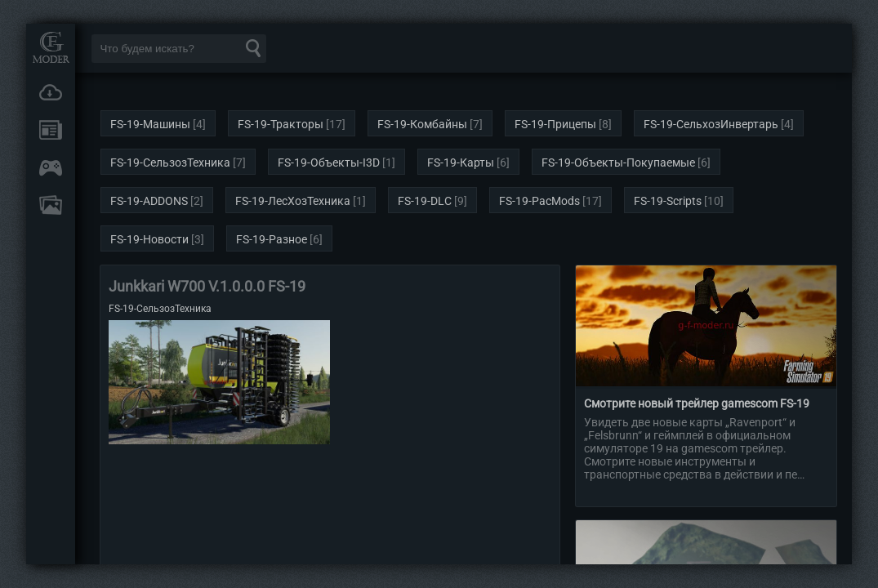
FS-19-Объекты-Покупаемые (618, 163)
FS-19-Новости (149, 239)
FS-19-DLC (425, 201)
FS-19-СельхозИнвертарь (711, 124)
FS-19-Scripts (668, 201)
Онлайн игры (51, 167)
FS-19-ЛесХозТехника (293, 201)
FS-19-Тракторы (281, 124)
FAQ (51, 205)
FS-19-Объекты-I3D (329, 163)
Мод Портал (51, 47)
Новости (51, 130)
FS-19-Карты (461, 163)
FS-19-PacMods (539, 201)
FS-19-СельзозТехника (170, 163)
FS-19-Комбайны (422, 124)
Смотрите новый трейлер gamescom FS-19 (697, 403)
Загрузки (51, 92)
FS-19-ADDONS (149, 201)
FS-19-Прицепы (555, 124)
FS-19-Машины (150, 124)
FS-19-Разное (272, 239)
